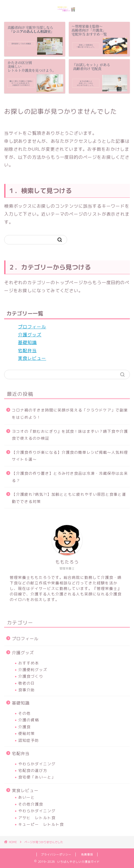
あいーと (27, 797)
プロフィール (32, 327)
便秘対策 (27, 733)
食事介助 (27, 690)
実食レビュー (32, 358)
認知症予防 (29, 740)
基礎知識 (27, 342)
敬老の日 (27, 683)
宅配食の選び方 (33, 770)
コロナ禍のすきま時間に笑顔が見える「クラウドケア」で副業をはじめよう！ (70, 414)
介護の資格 (29, 720)
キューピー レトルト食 (41, 824)
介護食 (24, 727)
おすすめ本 (29, 663)
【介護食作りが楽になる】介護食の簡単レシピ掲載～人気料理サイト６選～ (70, 456)
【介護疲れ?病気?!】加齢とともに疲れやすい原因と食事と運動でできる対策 (69, 498)
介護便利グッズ (33, 670)
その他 (24, 713)
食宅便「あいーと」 (37, 777)
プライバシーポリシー (56, 854)
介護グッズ (30, 335)
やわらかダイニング (37, 764)
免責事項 (87, 854)
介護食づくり (31, 676)
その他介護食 (31, 804)
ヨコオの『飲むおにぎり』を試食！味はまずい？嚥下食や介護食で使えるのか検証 (70, 435)
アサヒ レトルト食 (37, 818)
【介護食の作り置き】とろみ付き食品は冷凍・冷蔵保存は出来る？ (70, 477)
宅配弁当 (27, 350)
